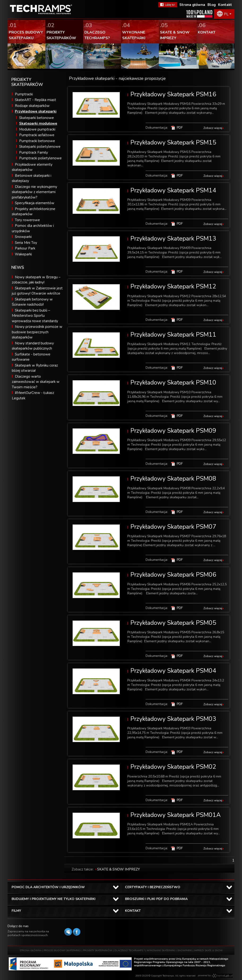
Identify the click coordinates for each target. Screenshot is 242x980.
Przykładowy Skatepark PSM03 (173, 719)
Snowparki (23, 237)
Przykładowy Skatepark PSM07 (173, 527)
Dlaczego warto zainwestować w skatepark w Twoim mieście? (36, 382)
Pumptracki (24, 94)
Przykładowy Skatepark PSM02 (173, 767)
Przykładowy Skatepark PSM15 (173, 142)
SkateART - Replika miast (35, 100)
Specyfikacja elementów (35, 203)
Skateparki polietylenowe (40, 147)
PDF (180, 128)
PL (226, 14)
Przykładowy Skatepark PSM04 (173, 671)
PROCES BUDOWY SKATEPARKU (62, 950)
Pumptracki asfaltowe (37, 135)
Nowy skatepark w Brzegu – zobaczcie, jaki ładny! (36, 280)
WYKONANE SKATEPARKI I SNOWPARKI (169, 950)
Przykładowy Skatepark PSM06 (173, 575)
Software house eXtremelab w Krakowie (222, 976)
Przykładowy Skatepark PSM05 (173, 623)
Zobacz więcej (213, 128)
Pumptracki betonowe (37, 141)
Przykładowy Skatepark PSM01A (176, 815)
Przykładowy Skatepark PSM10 (173, 382)
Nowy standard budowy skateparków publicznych (33, 346)
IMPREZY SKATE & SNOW (208, 950)
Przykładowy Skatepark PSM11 (173, 335)
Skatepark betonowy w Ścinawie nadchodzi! (32, 302)
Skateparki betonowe (37, 118)
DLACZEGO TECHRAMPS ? (130, 950)
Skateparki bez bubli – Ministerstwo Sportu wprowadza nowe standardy (35, 316)
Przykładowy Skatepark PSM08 (173, 479)
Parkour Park (25, 248)
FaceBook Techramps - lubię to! (168, 5)
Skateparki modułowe (38, 123)
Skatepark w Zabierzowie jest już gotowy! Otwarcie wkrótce (37, 291)
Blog (212, 5)
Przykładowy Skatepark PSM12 (173, 286)
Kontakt (225, 5)
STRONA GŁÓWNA (31, 950)
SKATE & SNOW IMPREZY (119, 869)
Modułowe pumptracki (37, 129)
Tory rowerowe (27, 220)
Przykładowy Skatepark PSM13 (173, 239)
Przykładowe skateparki (36, 111)
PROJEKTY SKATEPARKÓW (98, 950)
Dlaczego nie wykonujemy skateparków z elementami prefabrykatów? (35, 192)
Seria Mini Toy (26, 243)
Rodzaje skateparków (32, 106)
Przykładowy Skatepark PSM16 (173, 94)
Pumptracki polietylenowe (40, 158)
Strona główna (192, 5)
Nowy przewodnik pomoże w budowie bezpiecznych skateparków (37, 332)
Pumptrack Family (34, 152)
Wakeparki (23, 254)
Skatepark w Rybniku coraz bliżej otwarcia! (35, 368)
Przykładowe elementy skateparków (32, 167)
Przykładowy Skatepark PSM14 (173, 190)
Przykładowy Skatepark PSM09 (173, 431)
